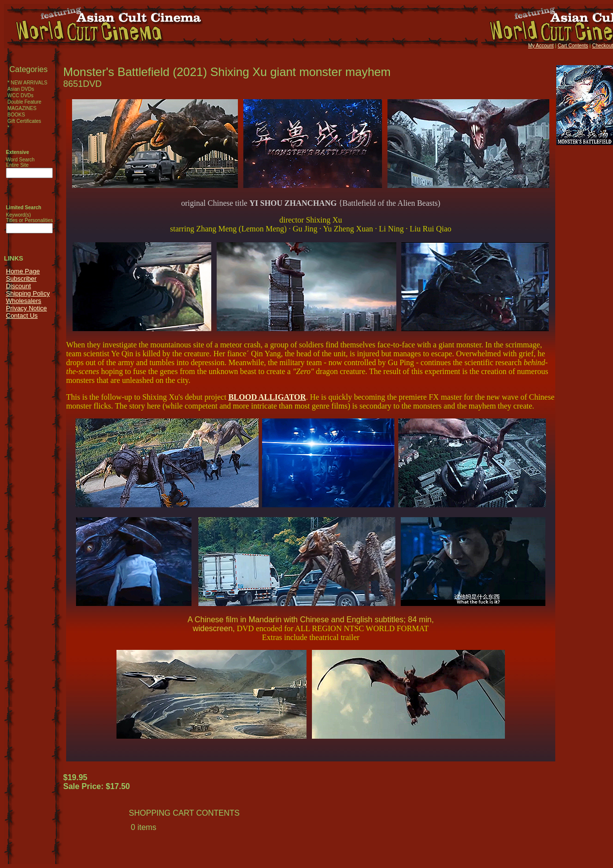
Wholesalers (24, 301)
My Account (541, 46)
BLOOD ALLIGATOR (267, 397)
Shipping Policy (28, 293)
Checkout (603, 46)
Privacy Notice (26, 308)
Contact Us (22, 316)
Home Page (23, 271)
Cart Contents (573, 46)
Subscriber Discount (21, 282)
